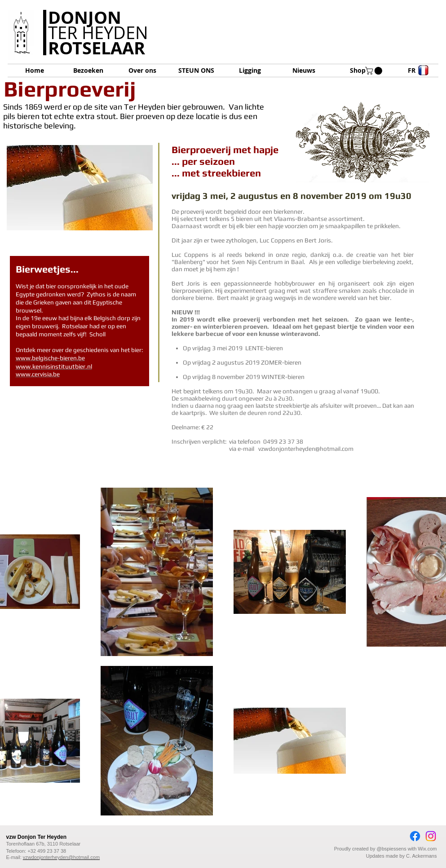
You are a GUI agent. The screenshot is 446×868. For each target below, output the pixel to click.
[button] (375, 71)
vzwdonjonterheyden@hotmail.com (306, 449)
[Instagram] (431, 836)
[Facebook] (415, 836)
